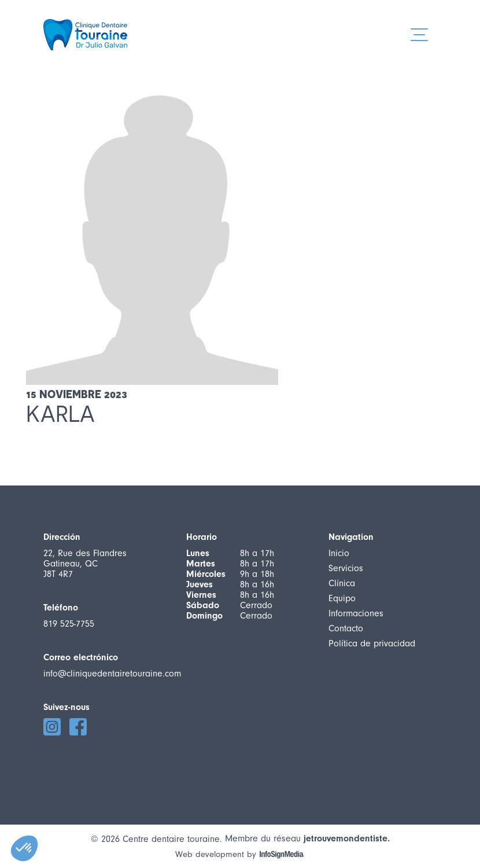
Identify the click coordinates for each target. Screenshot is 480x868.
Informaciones (356, 613)
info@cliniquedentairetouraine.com (112, 674)
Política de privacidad (372, 643)
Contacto (346, 628)
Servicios (346, 568)
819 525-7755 (69, 624)
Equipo (342, 598)
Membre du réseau (307, 838)
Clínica (342, 583)
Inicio (339, 553)
